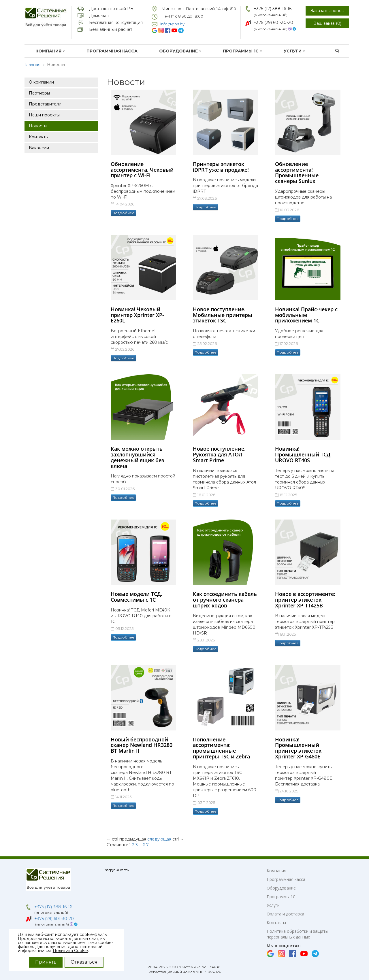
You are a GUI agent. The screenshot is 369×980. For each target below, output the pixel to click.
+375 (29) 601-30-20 (273, 22)
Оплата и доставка (285, 914)
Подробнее (123, 213)
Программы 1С (242, 51)
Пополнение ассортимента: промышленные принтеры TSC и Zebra (221, 748)
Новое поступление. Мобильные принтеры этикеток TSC (223, 315)
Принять (46, 962)
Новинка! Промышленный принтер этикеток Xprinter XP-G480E (298, 748)
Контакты (39, 137)
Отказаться (84, 962)
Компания (50, 51)
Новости (38, 126)
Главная (32, 65)
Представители (45, 104)
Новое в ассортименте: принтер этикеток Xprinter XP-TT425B (305, 600)
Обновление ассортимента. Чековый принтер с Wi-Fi (142, 170)
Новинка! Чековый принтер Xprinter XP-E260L (137, 315)
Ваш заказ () (327, 23)
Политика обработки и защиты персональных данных (298, 934)
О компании (41, 82)
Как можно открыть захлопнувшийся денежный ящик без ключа (137, 457)
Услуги (294, 51)
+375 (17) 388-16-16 (273, 9)
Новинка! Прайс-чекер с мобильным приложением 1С (306, 315)
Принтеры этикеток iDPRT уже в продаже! (221, 167)
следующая (159, 839)
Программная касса (112, 51)
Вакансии (39, 148)
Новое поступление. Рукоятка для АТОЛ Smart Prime (219, 454)
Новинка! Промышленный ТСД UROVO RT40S (303, 454)
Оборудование (180, 51)
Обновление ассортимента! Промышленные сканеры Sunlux (297, 172)
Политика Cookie (70, 951)
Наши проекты (44, 115)
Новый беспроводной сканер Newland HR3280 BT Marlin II (142, 745)
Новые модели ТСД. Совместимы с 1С (137, 597)
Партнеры (39, 93)
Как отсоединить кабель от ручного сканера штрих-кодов (225, 600)
